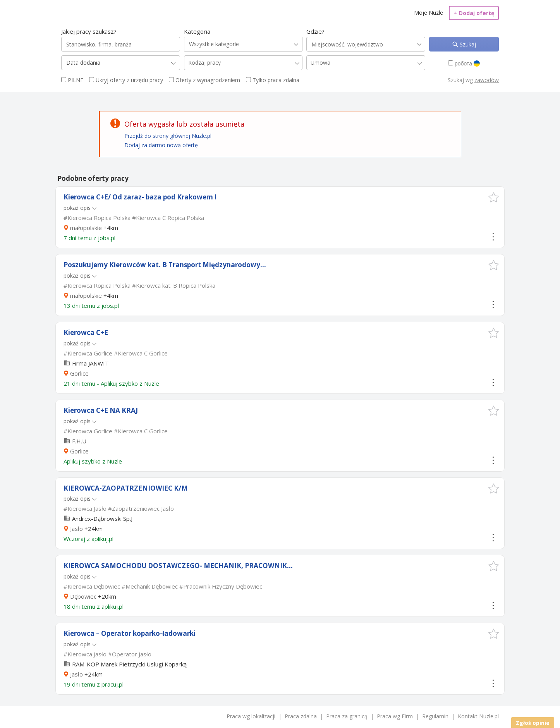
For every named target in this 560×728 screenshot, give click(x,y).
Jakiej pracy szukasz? (89, 31)
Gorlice (79, 373)
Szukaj (467, 44)
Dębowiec (83, 596)
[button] (494, 197)
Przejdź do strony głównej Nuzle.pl (168, 136)
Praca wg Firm (395, 716)
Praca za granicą (347, 716)
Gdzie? (315, 31)
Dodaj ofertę (474, 13)
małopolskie (86, 228)
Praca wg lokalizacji (251, 716)
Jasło (76, 529)
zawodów (487, 80)
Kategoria (197, 31)
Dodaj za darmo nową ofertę (161, 145)
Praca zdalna (301, 716)
